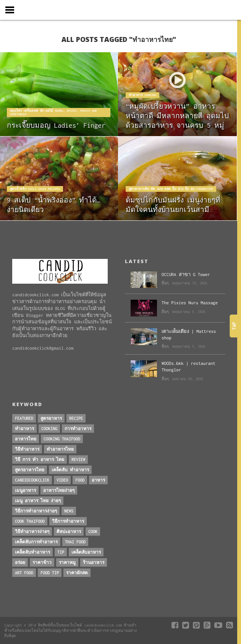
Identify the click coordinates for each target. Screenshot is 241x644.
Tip (61, 552)
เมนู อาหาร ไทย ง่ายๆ (38, 501)
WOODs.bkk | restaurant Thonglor (188, 366)
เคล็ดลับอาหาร (86, 552)
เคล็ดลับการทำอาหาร (36, 542)
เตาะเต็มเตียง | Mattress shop (189, 334)
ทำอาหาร (24, 429)
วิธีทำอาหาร (27, 449)
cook (93, 532)
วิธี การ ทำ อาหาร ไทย (40, 459)
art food (24, 573)
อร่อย (20, 562)
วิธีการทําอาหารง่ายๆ (36, 511)
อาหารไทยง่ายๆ (59, 490)
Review (78, 459)
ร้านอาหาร (94, 562)
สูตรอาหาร (51, 418)
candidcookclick (32, 480)
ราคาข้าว (42, 562)
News (69, 511)
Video (62, 480)
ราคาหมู (67, 562)
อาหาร (98, 480)
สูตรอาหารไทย (30, 470)
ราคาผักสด (77, 573)
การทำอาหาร (78, 429)
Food (80, 480)
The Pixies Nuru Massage (190, 303)
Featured (24, 418)
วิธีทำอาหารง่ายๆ (32, 532)
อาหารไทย (26, 439)
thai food (75, 542)
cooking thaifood (62, 439)
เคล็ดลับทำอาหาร (32, 552)
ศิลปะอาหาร (69, 532)
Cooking (49, 429)
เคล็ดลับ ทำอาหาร (70, 470)
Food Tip (50, 573)
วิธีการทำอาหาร (68, 521)
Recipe (76, 418)
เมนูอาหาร (25, 490)
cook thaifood (30, 521)
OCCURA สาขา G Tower (186, 274)
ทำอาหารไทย (60, 449)
